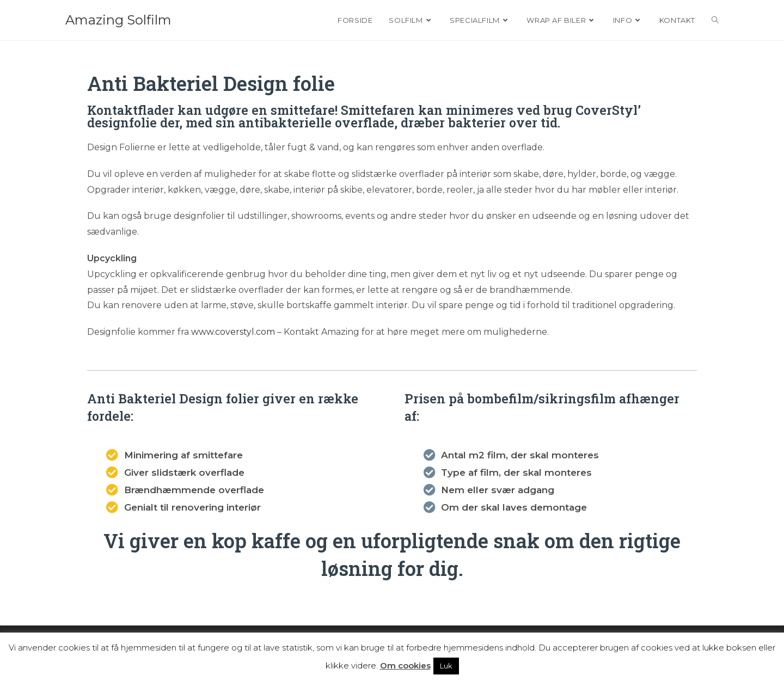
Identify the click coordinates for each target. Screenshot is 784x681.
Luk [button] (446, 666)
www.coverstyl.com (233, 332)
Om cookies (405, 665)
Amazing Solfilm (118, 20)
